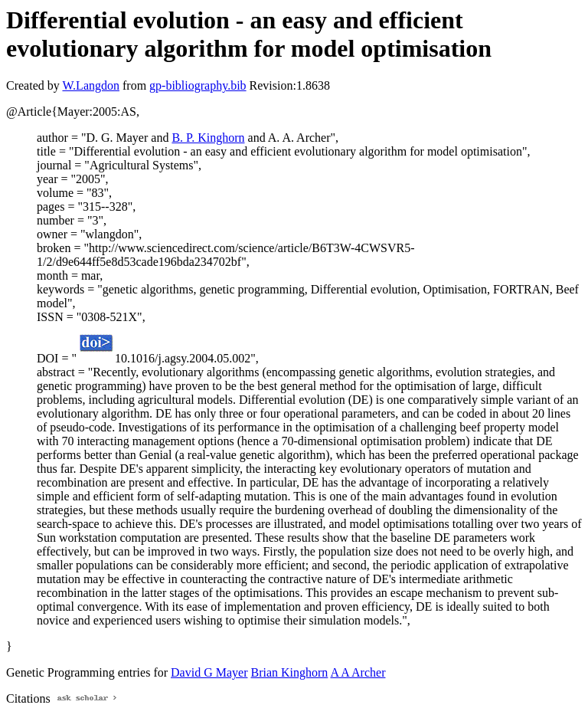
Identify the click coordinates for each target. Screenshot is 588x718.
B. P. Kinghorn (208, 138)
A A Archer (358, 672)
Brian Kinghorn (289, 672)
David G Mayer (209, 672)
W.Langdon (91, 85)
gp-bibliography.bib (198, 85)
